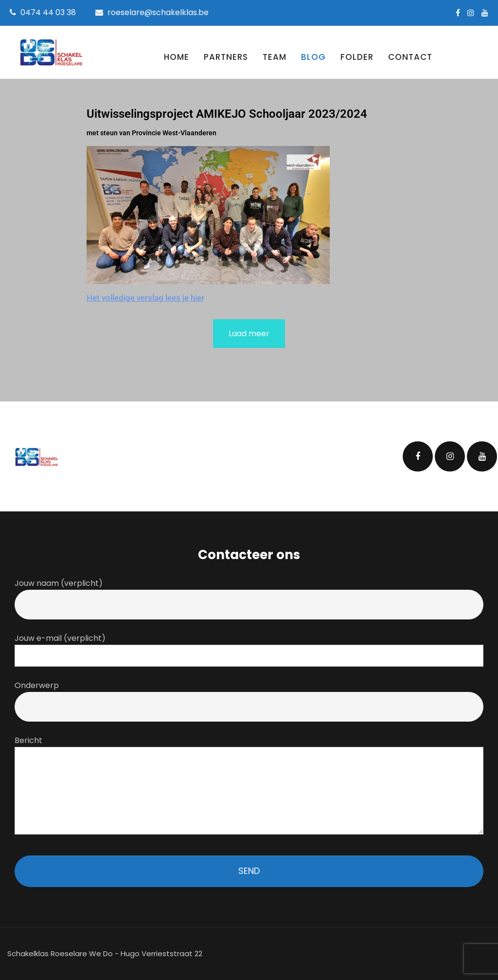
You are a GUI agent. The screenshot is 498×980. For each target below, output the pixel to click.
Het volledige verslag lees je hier (145, 298)
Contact (410, 57)
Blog (313, 57)
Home (177, 57)
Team (275, 57)
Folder (357, 57)
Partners (226, 57)
